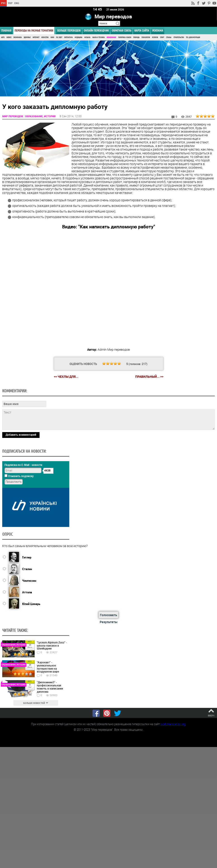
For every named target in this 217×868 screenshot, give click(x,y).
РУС (3, 3)
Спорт (162, 37)
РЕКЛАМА (158, 31)
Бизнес (9, 37)
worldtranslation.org (173, 724)
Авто (3, 37)
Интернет (36, 37)
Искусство (45, 37)
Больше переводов (69, 31)
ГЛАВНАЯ (6, 31)
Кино (52, 37)
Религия (155, 37)
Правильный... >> (149, 377)
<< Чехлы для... (66, 376)
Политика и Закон (125, 37)
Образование (111, 37)
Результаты (109, 622)
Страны (169, 37)
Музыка (87, 37)
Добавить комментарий (21, 434)
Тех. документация (193, 37)
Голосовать (108, 615)
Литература (68, 37)
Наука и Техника (98, 37)
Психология (146, 37)
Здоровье (27, 37)
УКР (10, 3)
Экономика (18, 37)
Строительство (179, 37)
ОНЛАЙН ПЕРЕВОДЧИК (96, 31)
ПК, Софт (59, 37)
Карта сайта (142, 31)
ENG (17, 3)
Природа (136, 37)
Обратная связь (121, 31)
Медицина (78, 37)
